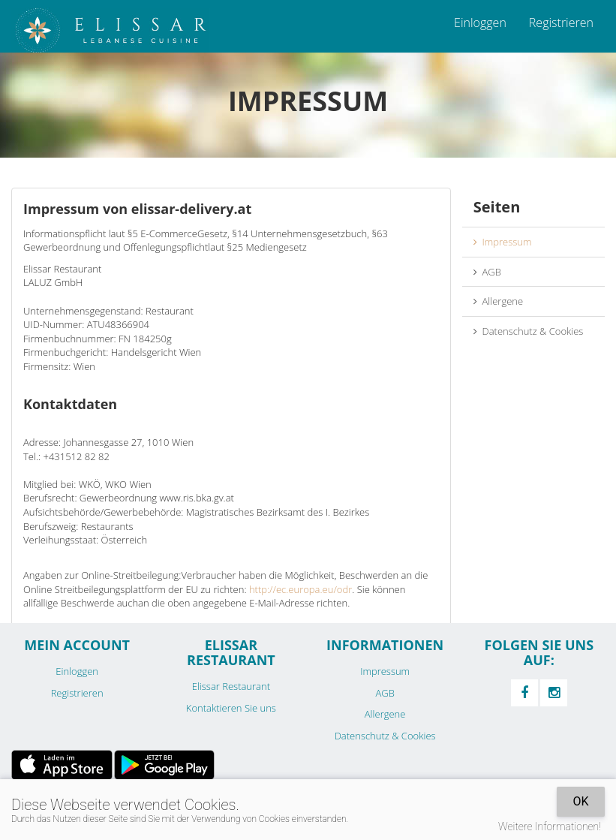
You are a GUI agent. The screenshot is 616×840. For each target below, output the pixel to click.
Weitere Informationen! (550, 826)
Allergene (498, 301)
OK (580, 801)
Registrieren (561, 23)
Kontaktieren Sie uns (231, 708)
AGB (487, 272)
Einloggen (480, 23)
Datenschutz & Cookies (529, 331)
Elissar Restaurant (231, 686)
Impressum (503, 242)
